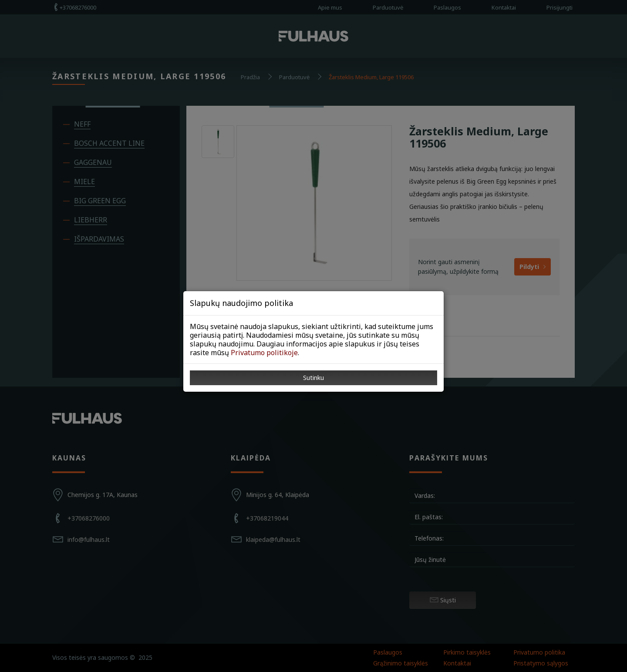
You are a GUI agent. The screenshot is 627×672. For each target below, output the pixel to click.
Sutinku (313, 378)
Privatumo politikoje (264, 353)
